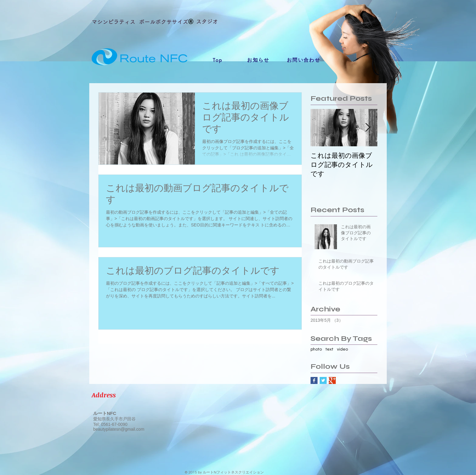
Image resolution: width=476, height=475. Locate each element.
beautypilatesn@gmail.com (119, 429)
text (329, 349)
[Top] (218, 60)
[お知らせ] (258, 60)
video (342, 349)
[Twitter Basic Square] (323, 380)
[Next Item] (368, 128)
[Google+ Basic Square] (332, 380)
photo (316, 349)
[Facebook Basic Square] (314, 380)
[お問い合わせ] (304, 60)
